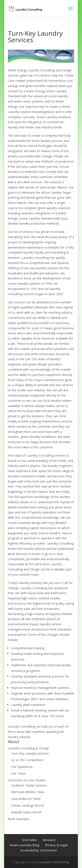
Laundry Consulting (54, 862)
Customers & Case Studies (27, 780)
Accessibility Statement (39, 850)
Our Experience (22, 767)
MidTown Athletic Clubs (28, 792)
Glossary (49, 840)
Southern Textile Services (29, 785)
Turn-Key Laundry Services (30, 753)
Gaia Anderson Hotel (26, 799)
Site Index (29, 840)
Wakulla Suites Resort (26, 812)
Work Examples (19, 819)
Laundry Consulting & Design (28, 748)
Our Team (18, 773)
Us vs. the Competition (27, 760)
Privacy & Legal (56, 845)
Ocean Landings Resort (28, 805)
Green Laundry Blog (24, 845)
